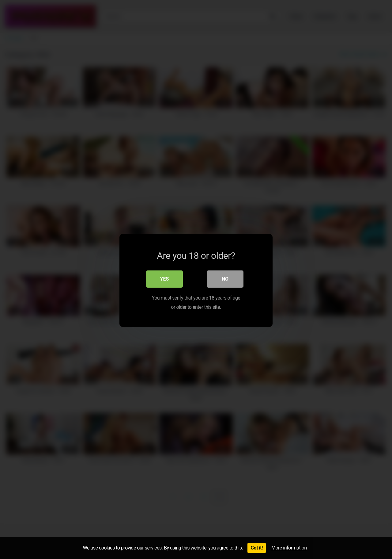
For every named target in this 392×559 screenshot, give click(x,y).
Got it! (257, 548)
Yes (165, 278)
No (225, 278)
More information (289, 548)
